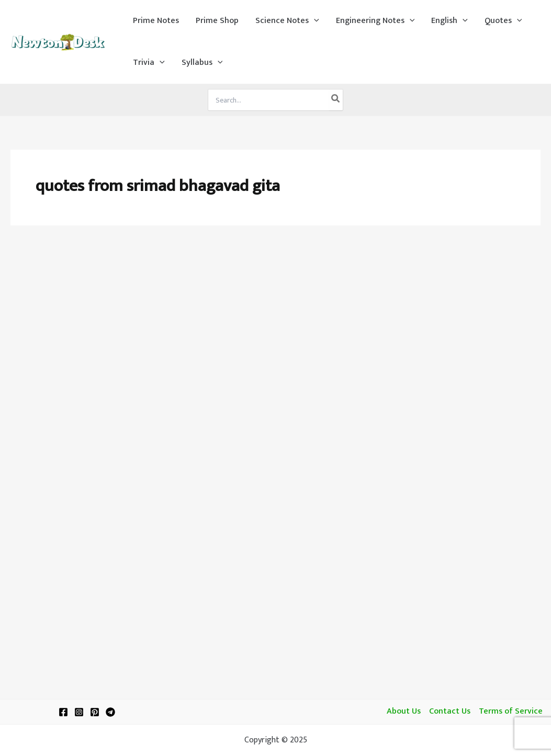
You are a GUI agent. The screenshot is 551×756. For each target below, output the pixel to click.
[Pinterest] (95, 712)
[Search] (336, 100)
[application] (314, 21)
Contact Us (450, 712)
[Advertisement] (275, 315)
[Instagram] (79, 712)
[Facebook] (63, 712)
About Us (404, 712)
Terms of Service (511, 712)
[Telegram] (110, 712)
